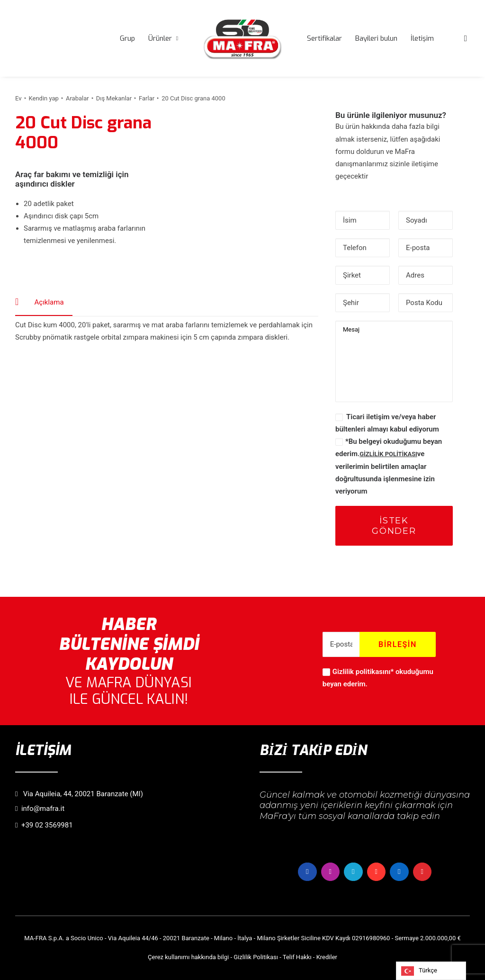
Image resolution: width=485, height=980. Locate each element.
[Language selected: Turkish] (431, 971)
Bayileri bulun (376, 38)
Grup (127, 38)
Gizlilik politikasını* (363, 672)
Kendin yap (44, 98)
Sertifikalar (324, 38)
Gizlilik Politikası (256, 957)
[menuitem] (127, 38)
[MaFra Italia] (242, 38)
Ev (18, 98)
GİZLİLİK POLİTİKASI (388, 454)
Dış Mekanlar (114, 98)
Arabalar (77, 98)
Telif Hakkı (297, 957)
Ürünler (163, 38)
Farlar (147, 98)
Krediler (327, 957)
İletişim (422, 38)
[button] (466, 38)
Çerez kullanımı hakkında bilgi (188, 957)
